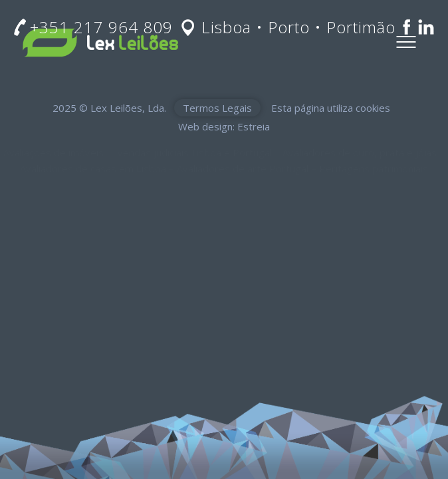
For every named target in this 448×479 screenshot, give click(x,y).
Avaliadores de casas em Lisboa (93, 168)
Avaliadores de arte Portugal (243, 168)
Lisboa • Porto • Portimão (298, 27)
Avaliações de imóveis (54, 152)
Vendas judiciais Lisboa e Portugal (194, 152)
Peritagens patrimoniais (374, 168)
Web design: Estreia (224, 126)
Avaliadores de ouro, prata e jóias (360, 152)
